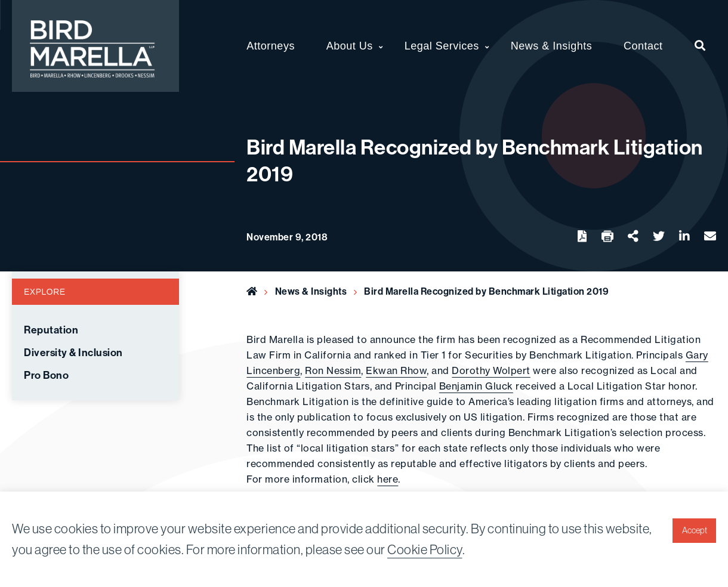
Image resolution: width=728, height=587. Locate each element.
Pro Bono (46, 375)
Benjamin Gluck (476, 386)
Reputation (51, 330)
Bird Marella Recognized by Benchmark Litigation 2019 (486, 291)
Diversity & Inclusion (73, 353)
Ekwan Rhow (396, 370)
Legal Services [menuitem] (442, 46)
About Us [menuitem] (350, 46)
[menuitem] (700, 46)
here (388, 479)
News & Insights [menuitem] (552, 46)
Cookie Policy (425, 549)
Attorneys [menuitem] (271, 46)
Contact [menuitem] (643, 46)
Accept (695, 530)
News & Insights (311, 291)
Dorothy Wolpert (491, 370)
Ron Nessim (333, 370)
